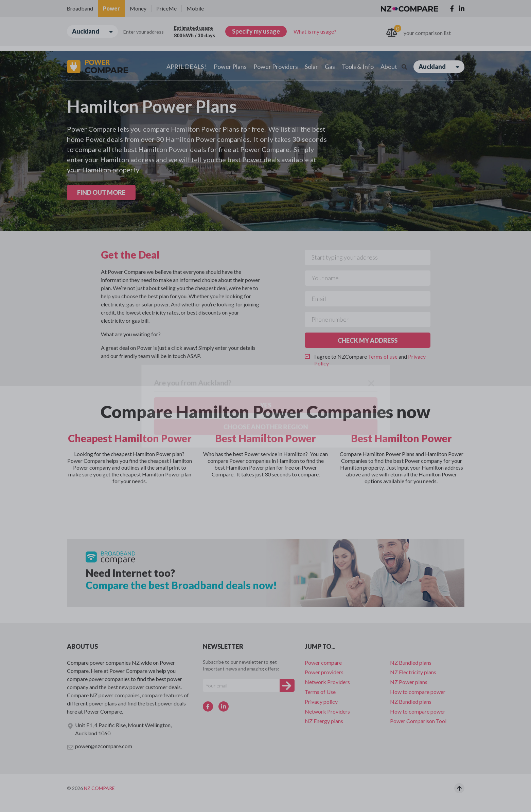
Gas (330, 67)
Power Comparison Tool (418, 721)
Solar (311, 67)
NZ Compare (99, 788)
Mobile (195, 8)
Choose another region (108, 70)
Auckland (92, 31)
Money (138, 8)
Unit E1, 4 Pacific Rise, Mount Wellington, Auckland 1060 (119, 729)
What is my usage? (315, 31)
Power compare (323, 663)
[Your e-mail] (241, 685)
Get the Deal (130, 254)
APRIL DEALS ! (187, 67)
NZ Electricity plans (413, 672)
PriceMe (166, 8)
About (389, 67)
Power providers (324, 672)
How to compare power (418, 692)
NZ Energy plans (324, 721)
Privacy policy (321, 702)
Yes (62, 70)
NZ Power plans (409, 682)
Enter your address (144, 32)
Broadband (80, 8)
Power (111, 8)
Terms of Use (320, 692)
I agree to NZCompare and (370, 360)
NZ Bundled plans (411, 663)
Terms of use (383, 356)
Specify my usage (256, 31)
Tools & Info (358, 67)
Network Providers (327, 682)
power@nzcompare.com (100, 747)
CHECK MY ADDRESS (368, 340)
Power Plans (230, 67)
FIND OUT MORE (101, 192)
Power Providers (276, 67)
